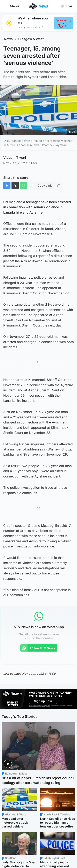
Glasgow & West (31, 39)
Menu (11, 6)
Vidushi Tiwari (15, 158)
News (8, 39)
